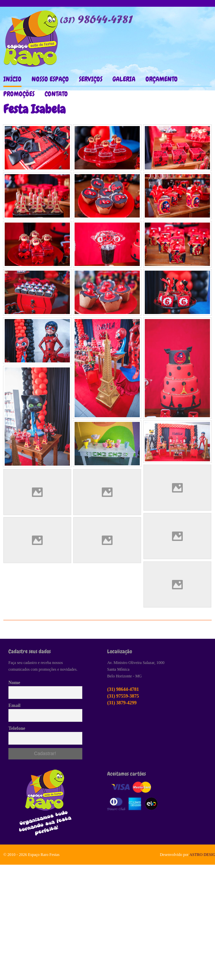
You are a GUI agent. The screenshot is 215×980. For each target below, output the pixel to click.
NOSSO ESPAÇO (50, 79)
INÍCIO (12, 79)
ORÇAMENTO (162, 79)
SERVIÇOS (91, 79)
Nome (14, 683)
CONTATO (56, 94)
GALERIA (124, 79)
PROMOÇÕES (19, 94)
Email (14, 705)
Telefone (17, 728)
